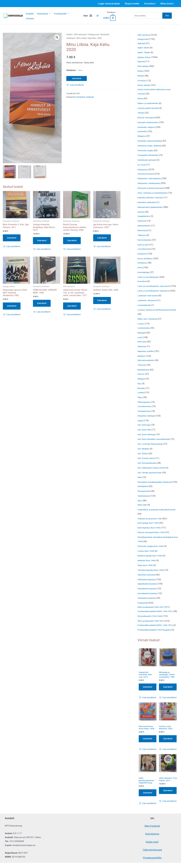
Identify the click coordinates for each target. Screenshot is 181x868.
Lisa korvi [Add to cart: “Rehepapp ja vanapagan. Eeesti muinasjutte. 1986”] (168, 709)
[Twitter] (98, 16)
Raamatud (44, 14)
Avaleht (30, 14)
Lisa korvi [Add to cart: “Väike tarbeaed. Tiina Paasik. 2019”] (168, 813)
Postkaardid (62, 14)
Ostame (30, 18)
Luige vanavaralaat (109, 3)
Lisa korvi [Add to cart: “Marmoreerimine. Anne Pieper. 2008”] (148, 761)
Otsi (167, 16)
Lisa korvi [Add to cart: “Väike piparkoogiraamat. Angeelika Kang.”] (148, 816)
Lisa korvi (77, 78)
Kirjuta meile (132, 3)
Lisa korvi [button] (12, 238)
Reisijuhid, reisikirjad (85, 97)
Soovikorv (150, 3)
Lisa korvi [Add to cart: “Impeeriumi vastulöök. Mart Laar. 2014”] (148, 709)
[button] (57, 37)
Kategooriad (94, 34)
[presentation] (49, 13)
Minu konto (167, 3)
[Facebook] (91, 16)
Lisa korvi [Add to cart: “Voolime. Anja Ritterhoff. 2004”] (168, 761)
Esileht (69, 34)
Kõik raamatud (80, 34)
